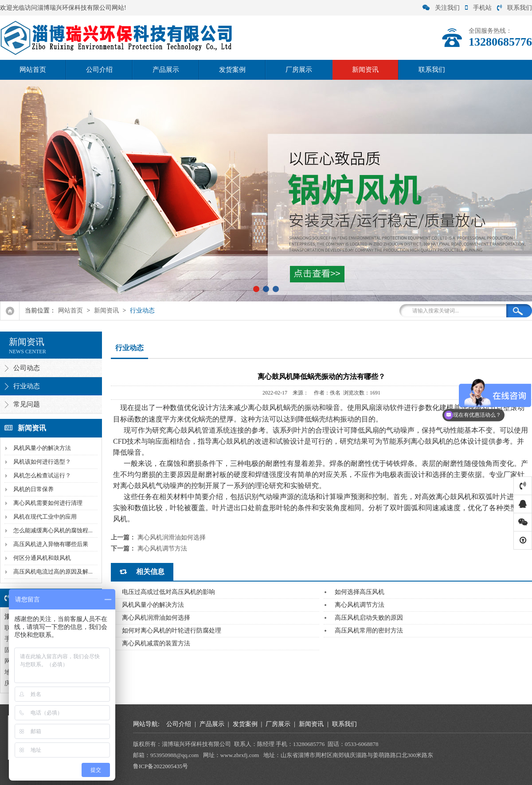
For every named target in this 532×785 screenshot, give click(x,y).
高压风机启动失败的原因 (369, 618)
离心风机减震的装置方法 (156, 643)
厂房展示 (299, 70)
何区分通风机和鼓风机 (42, 558)
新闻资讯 (365, 70)
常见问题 (27, 404)
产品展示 (166, 70)
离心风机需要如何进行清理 (48, 503)
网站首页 (33, 70)
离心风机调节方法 (162, 549)
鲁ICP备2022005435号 (160, 766)
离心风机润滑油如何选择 (172, 537)
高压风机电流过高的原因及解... (53, 572)
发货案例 (232, 70)
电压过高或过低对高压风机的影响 (168, 592)
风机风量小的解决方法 (42, 448)
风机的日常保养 (33, 489)
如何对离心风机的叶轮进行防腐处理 (172, 631)
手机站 (478, 8)
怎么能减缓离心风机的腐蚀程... (53, 530)
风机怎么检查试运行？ (42, 475)
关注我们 (441, 8)
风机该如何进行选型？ (42, 462)
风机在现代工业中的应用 (45, 517)
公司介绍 (99, 70)
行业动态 (142, 310)
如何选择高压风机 (360, 592)
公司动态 (27, 368)
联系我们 (514, 8)
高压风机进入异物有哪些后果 (51, 544)
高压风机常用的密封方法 (369, 631)
